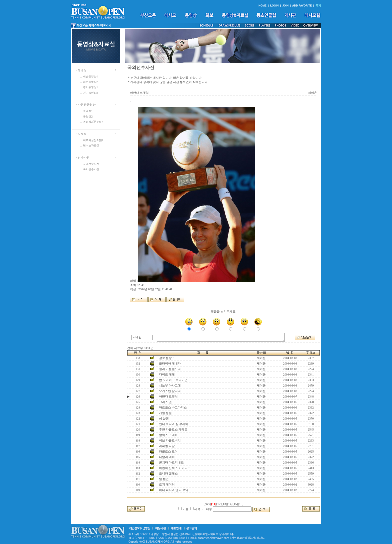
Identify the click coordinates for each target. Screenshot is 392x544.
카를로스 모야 (168, 451)
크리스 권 (165, 402)
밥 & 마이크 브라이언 (173, 380)
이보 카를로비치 (170, 440)
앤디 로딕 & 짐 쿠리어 (174, 424)
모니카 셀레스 (168, 473)
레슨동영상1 (91, 76)
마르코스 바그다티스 (173, 407)
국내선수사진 (91, 164)
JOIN (285, 5)
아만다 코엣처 (168, 396)
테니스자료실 (91, 145)
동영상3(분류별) (93, 122)
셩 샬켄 (164, 418)
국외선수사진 (91, 169)
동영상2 (88, 116)
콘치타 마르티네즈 (171, 462)
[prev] (207, 504)
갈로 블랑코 (167, 358)
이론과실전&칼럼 (93, 140)
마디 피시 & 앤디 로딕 (174, 490)
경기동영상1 (91, 87)
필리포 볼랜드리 (170, 369)
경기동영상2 (91, 93)
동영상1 (88, 111)
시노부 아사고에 (170, 385)
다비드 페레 (167, 374)
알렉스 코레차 (168, 435)
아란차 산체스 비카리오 (175, 468)
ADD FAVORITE (302, 5)
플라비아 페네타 (170, 363)
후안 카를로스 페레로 (173, 429)
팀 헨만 (164, 479)
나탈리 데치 (167, 457)
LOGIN (274, 5)
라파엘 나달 (167, 446)
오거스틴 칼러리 (170, 391)
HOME (262, 5)
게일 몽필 (165, 413)
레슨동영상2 (91, 82)
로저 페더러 (167, 484)
